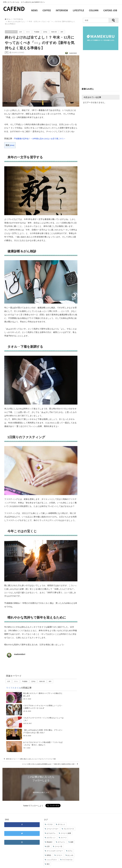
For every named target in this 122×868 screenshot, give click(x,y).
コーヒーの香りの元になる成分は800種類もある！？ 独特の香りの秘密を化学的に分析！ (41, 754)
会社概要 (6, 865)
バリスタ (50, 816)
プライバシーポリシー (41, 865)
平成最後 (40, 32)
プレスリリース (69, 821)
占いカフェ (55, 865)
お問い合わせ (16, 865)
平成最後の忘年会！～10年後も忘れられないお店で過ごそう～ (42, 138)
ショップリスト (52, 852)
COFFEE (47, 10)
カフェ (70, 843)
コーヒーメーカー (53, 821)
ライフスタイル (12, 32)
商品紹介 (50, 834)
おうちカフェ (51, 825)
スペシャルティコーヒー (55, 843)
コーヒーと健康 (66, 825)
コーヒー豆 (58, 838)
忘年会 (50, 32)
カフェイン (61, 834)
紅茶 (48, 838)
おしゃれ (70, 847)
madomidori (20, 654)
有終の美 (59, 32)
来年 (68, 32)
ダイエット (61, 816)
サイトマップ (27, 865)
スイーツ (64, 830)
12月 (22, 32)
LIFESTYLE (78, 10)
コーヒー (59, 847)
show (12, 145)
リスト (30, 32)
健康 (72, 834)
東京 (48, 856)
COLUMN (94, 10)
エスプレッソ (51, 830)
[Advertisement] (101, 69)
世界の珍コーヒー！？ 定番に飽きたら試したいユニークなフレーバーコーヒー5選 (41, 744)
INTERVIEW (62, 10)
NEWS (34, 10)
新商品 (49, 847)
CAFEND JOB (110, 10)
